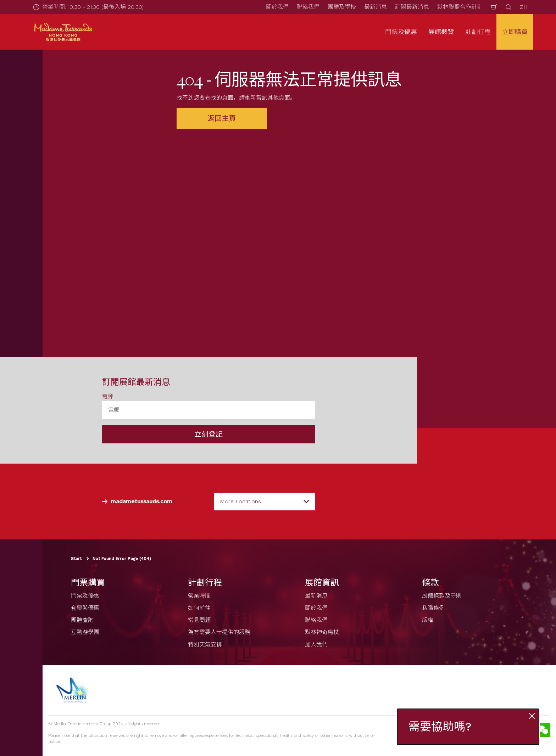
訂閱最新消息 (412, 7)
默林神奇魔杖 (322, 632)
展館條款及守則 (442, 596)
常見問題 (199, 620)
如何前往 (199, 608)
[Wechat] (543, 730)
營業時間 (199, 596)
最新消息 (376, 7)
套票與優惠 (85, 608)
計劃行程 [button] (478, 32)
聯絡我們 (308, 7)
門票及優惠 (85, 596)
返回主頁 (222, 118)
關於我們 (277, 7)
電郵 (108, 396)
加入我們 (316, 645)
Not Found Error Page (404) (122, 559)
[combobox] (265, 502)
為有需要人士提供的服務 (219, 632)
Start (76, 559)
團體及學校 (342, 7)
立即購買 (515, 32)
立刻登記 (208, 434)
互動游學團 (85, 632)
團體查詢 (82, 620)
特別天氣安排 (205, 645)
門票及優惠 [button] (401, 32)
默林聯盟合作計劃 (460, 7)
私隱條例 (433, 608)
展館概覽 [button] (441, 32)
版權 (428, 620)
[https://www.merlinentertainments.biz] (73, 690)
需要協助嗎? (440, 727)
